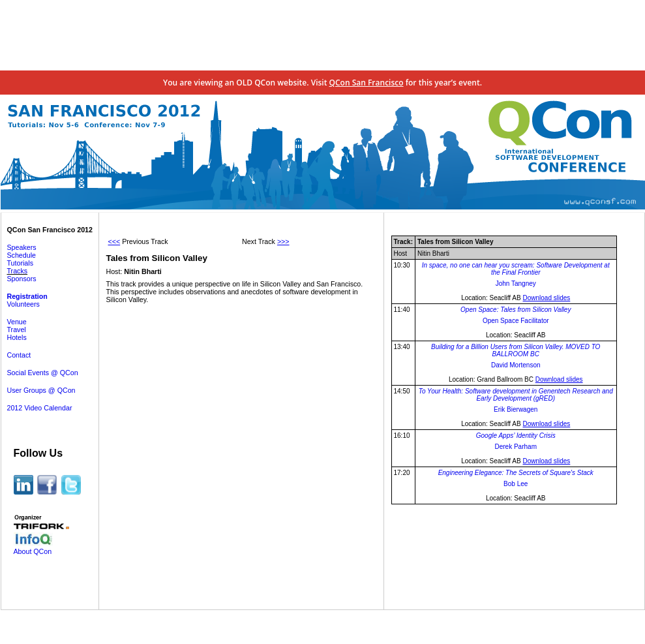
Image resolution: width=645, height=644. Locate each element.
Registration (27, 296)
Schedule (22, 255)
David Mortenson (516, 365)
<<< (114, 241)
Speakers (22, 247)
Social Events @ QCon (43, 373)
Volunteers (23, 304)
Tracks (18, 271)
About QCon (33, 551)
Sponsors (22, 279)
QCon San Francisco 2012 (50, 230)
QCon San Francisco (367, 83)
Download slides (546, 298)
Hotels (17, 337)
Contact (19, 355)
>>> (283, 241)
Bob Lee (516, 484)
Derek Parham (516, 447)
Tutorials (20, 263)
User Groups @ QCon (41, 390)
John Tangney (516, 284)
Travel (17, 330)
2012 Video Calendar (40, 408)
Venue (17, 322)
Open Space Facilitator (516, 321)
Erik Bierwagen (516, 409)
